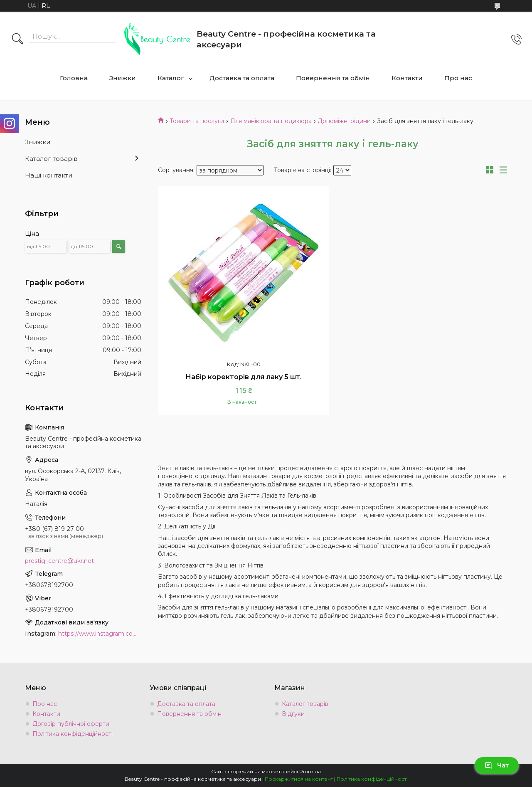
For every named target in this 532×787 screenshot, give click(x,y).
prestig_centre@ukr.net (59, 561)
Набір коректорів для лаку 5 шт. (244, 377)
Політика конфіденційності (73, 734)
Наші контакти (49, 175)
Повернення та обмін (333, 78)
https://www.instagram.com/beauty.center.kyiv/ (100, 634)
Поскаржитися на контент (299, 779)
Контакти (407, 78)
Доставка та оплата (242, 78)
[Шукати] (17, 39)
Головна (74, 78)
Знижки (123, 78)
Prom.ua (310, 771)
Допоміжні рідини (344, 121)
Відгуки (293, 714)
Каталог (171, 78)
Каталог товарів (51, 159)
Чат (497, 765)
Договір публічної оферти (71, 724)
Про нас (458, 78)
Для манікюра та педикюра (271, 121)
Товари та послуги (197, 121)
